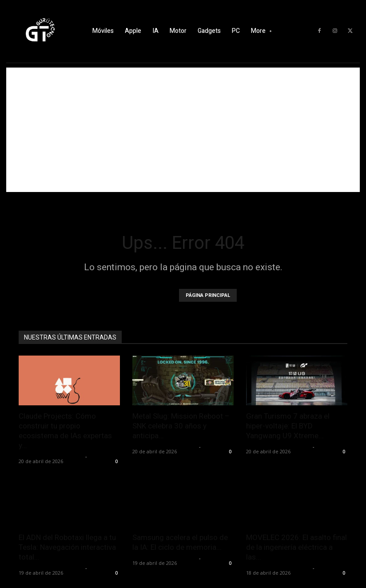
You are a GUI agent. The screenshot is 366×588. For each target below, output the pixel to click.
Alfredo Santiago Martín (51, 456)
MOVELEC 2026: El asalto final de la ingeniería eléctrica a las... (296, 547)
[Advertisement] (183, 130)
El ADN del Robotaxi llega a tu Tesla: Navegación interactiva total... (67, 547)
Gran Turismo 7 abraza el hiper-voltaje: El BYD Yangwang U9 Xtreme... (288, 426)
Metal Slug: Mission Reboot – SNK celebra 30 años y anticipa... (181, 426)
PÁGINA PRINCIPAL (208, 295)
